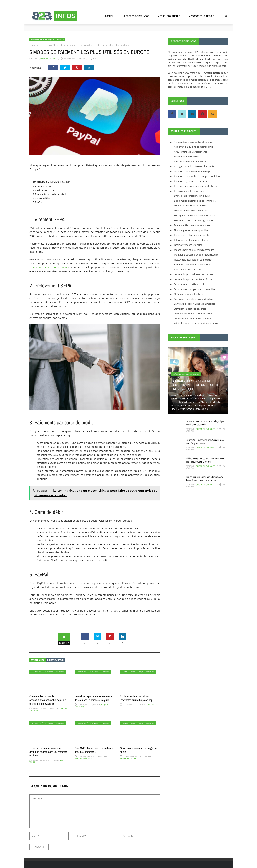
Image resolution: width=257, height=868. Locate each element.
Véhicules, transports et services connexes (196, 323)
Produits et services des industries (192, 264)
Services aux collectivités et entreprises (195, 304)
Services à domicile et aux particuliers (194, 299)
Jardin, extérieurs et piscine (188, 245)
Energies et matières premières (190, 211)
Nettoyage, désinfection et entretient (194, 260)
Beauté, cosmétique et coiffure (190, 162)
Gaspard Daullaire (48, 59)
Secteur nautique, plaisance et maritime (195, 289)
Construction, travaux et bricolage (192, 171)
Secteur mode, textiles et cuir (189, 284)
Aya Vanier (152, 705)
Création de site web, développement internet (198, 176)
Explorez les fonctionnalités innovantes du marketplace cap (136, 698)
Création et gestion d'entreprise (191, 181)
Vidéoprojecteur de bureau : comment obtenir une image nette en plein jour (206, 460)
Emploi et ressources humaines (191, 206)
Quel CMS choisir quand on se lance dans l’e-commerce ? (94, 750)
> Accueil (109, 16)
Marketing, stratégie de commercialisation (196, 255)
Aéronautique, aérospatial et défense (194, 142)
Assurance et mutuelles (186, 157)
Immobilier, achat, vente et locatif (192, 235)
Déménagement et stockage (189, 191)
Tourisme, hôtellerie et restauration (193, 319)
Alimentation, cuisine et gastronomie (193, 147)
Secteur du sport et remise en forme (193, 279)
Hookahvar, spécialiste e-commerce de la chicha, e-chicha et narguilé (93, 698)
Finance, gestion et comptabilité (191, 230)
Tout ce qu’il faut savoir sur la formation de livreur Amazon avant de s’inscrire (204, 479)
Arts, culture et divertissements (191, 152)
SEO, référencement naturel (189, 294)
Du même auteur (55, 660)
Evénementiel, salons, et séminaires (193, 225)
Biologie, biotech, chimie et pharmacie (194, 166)
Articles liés (38, 660)
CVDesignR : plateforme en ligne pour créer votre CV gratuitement (205, 441)
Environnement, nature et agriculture (194, 220)
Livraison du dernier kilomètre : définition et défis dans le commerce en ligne (48, 752)
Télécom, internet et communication (193, 314)
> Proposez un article (201, 16)
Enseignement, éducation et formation (194, 215)
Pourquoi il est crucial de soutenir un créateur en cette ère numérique (195, 385)
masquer (66, 182)
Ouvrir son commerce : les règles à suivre (138, 750)
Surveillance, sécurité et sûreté (190, 309)
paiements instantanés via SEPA (49, 267)
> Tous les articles (169, 16)
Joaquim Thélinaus (83, 758)
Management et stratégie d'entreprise (194, 250)
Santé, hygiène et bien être (188, 269)
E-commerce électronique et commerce (47, 40)
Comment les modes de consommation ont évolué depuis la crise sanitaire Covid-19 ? (48, 700)
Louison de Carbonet (205, 429)
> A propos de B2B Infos (136, 16)
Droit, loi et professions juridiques (192, 196)
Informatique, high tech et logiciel (192, 240)
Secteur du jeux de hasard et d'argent (194, 274)
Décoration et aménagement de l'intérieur (196, 186)
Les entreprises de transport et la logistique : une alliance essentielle (205, 423)
